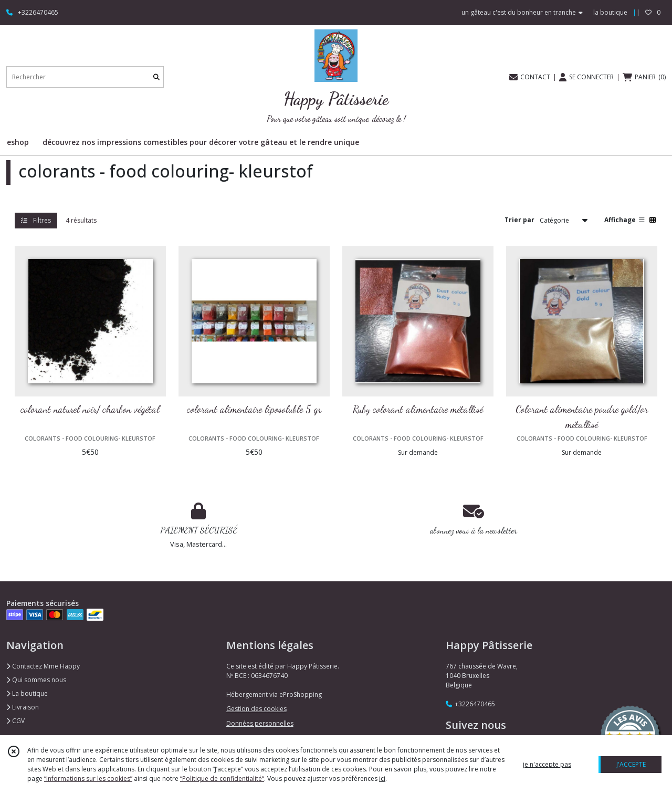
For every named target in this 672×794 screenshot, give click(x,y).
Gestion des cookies (256, 709)
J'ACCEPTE (631, 764)
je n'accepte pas (547, 764)
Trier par (519, 220)
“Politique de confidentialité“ (222, 779)
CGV (15, 721)
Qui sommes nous (36, 680)
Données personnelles (260, 723)
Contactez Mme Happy (43, 666)
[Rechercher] (156, 77)
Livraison (23, 707)
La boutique (27, 693)
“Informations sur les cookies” (88, 779)
